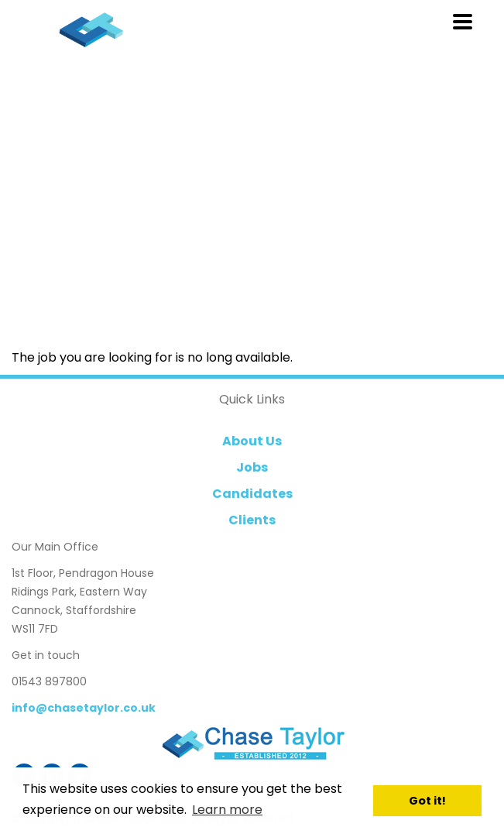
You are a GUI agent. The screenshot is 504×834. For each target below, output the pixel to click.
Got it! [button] (427, 801)
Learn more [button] (227, 810)
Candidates (252, 494)
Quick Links (252, 399)
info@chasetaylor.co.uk (84, 708)
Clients (252, 520)
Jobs (252, 467)
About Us (252, 441)
